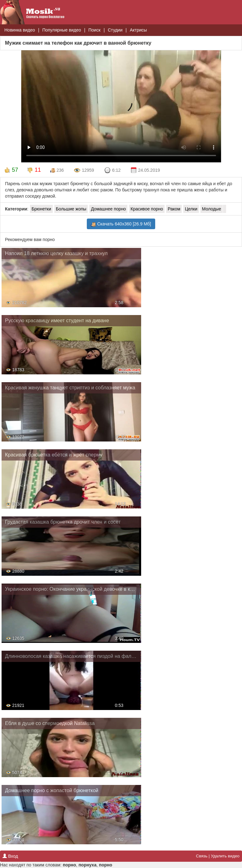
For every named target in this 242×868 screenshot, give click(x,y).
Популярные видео (62, 30)
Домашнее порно (108, 209)
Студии (115, 30)
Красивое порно (147, 209)
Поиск (94, 30)
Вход (10, 856)
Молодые (212, 209)
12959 (84, 170)
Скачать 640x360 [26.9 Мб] (121, 224)
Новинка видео (20, 30)
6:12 (112, 170)
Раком (174, 209)
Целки (191, 209)
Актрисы (138, 30)
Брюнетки (41, 209)
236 (57, 170)
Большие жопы (71, 209)
